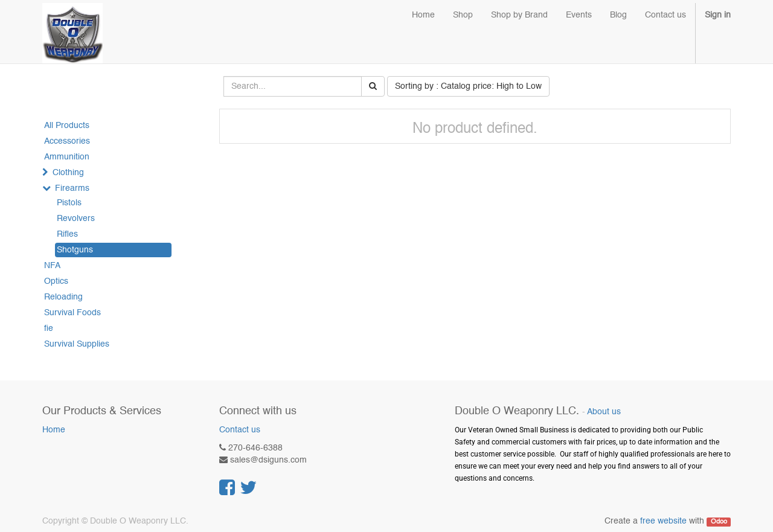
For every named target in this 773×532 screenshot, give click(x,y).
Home (54, 430)
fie (49, 328)
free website (663, 521)
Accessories (67, 141)
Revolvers (76, 219)
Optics (56, 281)
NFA (52, 266)
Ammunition (67, 157)
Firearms (72, 188)
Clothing (68, 173)
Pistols (69, 203)
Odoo (719, 522)
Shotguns (75, 250)
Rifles (67, 234)
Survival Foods (72, 313)
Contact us (240, 430)
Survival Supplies (77, 344)
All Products (67, 126)
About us (604, 412)
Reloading (63, 297)
